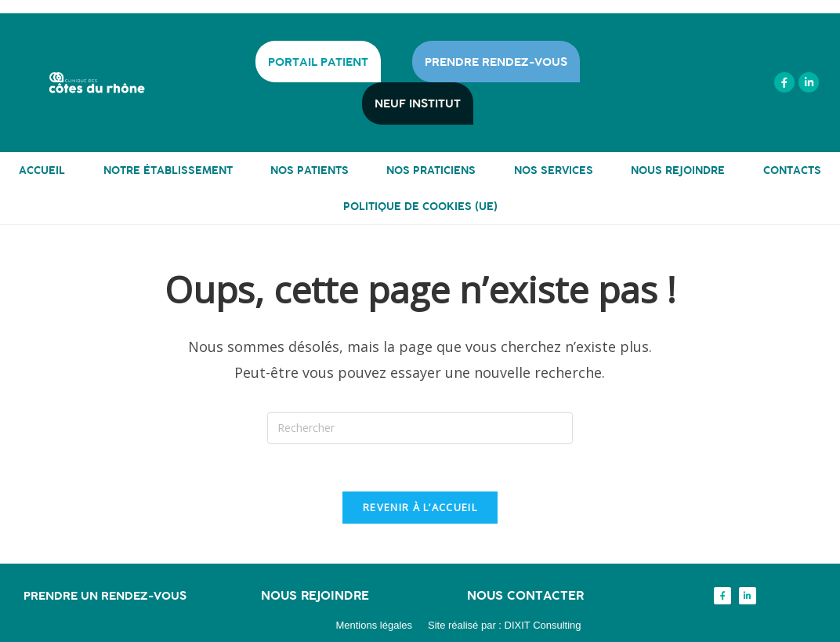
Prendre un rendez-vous (105, 595)
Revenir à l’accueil (420, 507)
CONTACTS (792, 169)
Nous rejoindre (315, 595)
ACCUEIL (42, 169)
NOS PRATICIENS (431, 169)
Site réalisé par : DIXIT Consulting (505, 625)
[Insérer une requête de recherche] (420, 428)
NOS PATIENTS (310, 169)
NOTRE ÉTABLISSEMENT (168, 169)
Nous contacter (525, 595)
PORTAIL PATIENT (318, 62)
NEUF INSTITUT (418, 103)
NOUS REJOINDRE (678, 169)
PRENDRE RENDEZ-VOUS (496, 62)
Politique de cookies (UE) (420, 205)
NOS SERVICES (554, 169)
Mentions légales (374, 625)
